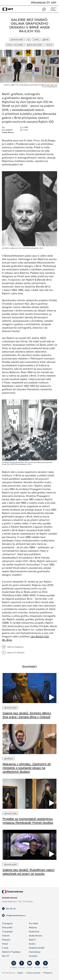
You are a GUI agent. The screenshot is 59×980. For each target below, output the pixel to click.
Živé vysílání (7, 927)
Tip (28, 39)
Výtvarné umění (17, 39)
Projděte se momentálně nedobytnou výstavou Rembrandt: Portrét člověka (28, 821)
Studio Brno (34, 932)
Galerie (46, 39)
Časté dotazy (35, 952)
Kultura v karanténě (15, 45)
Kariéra (32, 944)
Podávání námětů (37, 948)
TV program (7, 923)
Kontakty (33, 956)
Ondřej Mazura (8, 132)
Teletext (6, 936)
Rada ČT (33, 940)
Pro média (33, 923)
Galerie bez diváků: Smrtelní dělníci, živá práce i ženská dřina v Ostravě (27, 715)
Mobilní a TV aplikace (11, 952)
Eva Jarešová (7, 130)
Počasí (5, 944)
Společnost (8, 759)
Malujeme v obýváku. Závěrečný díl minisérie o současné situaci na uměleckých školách (27, 768)
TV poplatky (7, 932)
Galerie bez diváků (35, 45)
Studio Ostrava (35, 936)
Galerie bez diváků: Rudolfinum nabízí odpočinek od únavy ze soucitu (29, 872)
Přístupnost (48, 973)
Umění (36, 39)
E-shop (5, 948)
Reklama (33, 927)
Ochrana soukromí (33, 973)
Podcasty (6, 940)
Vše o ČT (6, 956)
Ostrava (49, 45)
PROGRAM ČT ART (44, 3)
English (20, 973)
